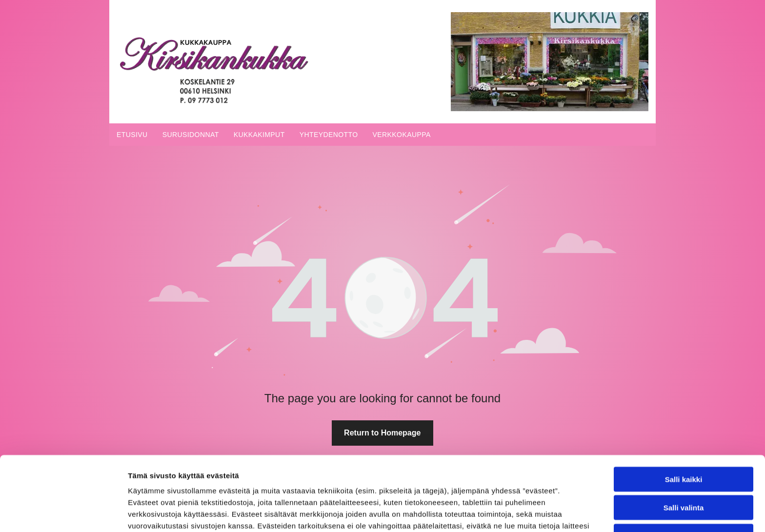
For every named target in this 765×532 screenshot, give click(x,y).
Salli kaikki (684, 412)
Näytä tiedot (522, 513)
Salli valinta (684, 440)
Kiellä (684, 469)
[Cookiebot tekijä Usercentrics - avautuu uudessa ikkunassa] (63, 513)
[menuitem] (132, 135)
